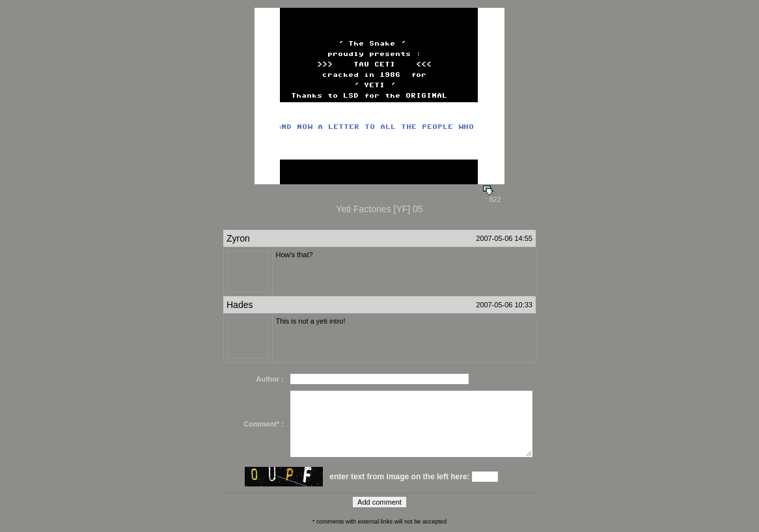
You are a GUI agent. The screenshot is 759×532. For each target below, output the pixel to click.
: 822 (492, 196)
